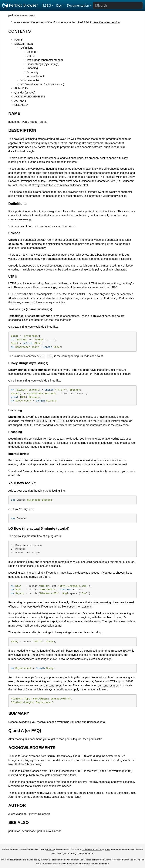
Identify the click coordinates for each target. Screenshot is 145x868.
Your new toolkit (30, 80)
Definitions (27, 48)
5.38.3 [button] (47, 5)
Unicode (31, 52)
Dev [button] (59, 5)
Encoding (32, 68)
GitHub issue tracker (92, 849)
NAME (18, 40)
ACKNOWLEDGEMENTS (30, 97)
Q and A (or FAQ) (25, 93)
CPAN (32, 16)
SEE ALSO (21, 105)
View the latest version (106, 22)
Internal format (35, 76)
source (24, 16)
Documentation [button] (78, 5)
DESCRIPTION (24, 44)
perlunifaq (71, 739)
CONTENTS (20, 31)
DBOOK (50, 849)
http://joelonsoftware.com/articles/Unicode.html (60, 185)
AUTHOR (20, 101)
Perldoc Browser (20, 5)
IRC (40, 864)
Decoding (32, 72)
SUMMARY (21, 88)
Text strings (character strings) (45, 60)
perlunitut (14, 15)
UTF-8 (30, 56)
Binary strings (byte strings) (43, 64)
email (107, 849)
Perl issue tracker (120, 860)
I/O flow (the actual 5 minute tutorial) (42, 84)
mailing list (139, 860)
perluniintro (96, 739)
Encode (57, 831)
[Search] (118, 5)
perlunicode (29, 831)
